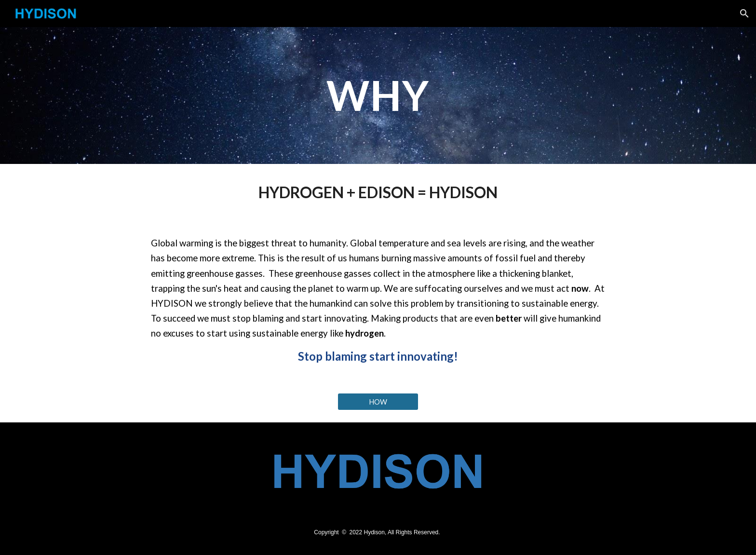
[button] (744, 14)
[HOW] (378, 402)
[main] (378, 95)
